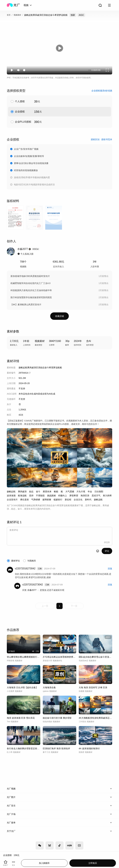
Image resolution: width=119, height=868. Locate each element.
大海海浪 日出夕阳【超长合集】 (22, 687)
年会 (90, 492)
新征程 (68, 500)
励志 (31, 492)
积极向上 (63, 496)
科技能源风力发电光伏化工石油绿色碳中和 (31, 290)
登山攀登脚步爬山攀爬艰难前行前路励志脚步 (24, 657)
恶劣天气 (96, 496)
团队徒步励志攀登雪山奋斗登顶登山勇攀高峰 (95, 657)
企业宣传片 (12, 500)
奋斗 (38, 492)
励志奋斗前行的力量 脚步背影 (57, 718)
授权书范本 (107, 139)
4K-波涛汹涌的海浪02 (89, 748)
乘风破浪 (22, 492)
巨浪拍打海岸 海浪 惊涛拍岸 (56, 748)
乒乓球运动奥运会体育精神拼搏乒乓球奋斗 (59, 657)
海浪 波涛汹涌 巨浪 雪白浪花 (21, 718)
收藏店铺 (59, 316)
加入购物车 (44, 863)
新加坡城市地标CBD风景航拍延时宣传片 (30, 276)
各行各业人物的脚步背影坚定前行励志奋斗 (24, 748)
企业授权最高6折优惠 (102, 91)
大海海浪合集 (49, 687)
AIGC (81, 15)
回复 (110, 569)
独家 (73, 15)
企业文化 (78, 500)
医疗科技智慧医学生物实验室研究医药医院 (31, 297)
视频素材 (17, 15)
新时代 (88, 500)
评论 (107, 551)
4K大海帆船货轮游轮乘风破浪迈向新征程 (95, 718)
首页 (9, 15)
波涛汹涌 (11, 496)
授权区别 (95, 139)
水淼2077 (32, 590)
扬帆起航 (11, 492)
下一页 (74, 606)
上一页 (45, 606)
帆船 (56, 492)
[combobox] (28, 5)
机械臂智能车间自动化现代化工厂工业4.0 (30, 283)
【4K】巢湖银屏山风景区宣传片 (26, 305)
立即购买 (93, 863)
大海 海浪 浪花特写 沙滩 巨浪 (93, 687)
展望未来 (47, 492)
